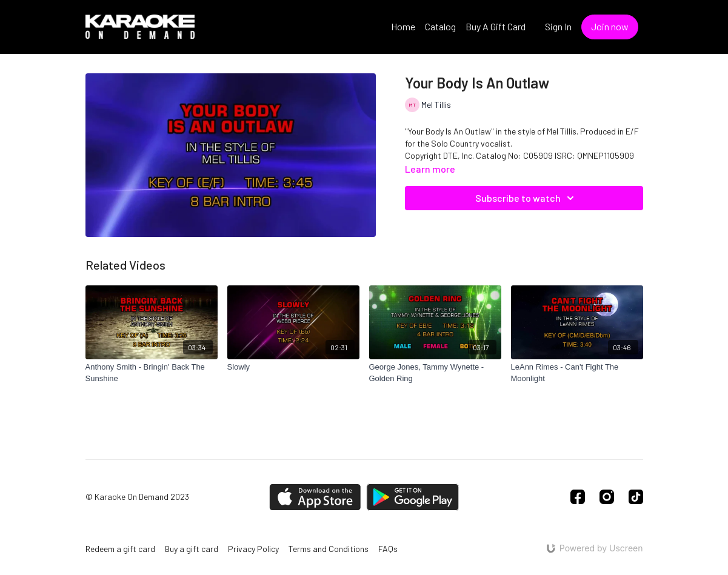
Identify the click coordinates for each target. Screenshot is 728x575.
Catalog (440, 26)
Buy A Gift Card (496, 26)
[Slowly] (293, 367)
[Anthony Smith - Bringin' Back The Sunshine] (152, 373)
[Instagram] (607, 497)
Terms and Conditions (329, 549)
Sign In (558, 26)
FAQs (388, 549)
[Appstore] (315, 497)
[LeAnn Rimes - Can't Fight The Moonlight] (577, 373)
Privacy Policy (253, 549)
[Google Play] (413, 497)
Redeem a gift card (120, 549)
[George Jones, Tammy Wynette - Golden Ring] (435, 373)
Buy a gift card (192, 549)
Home (403, 26)
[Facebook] (578, 497)
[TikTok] (636, 497)
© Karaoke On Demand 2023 (137, 497)
